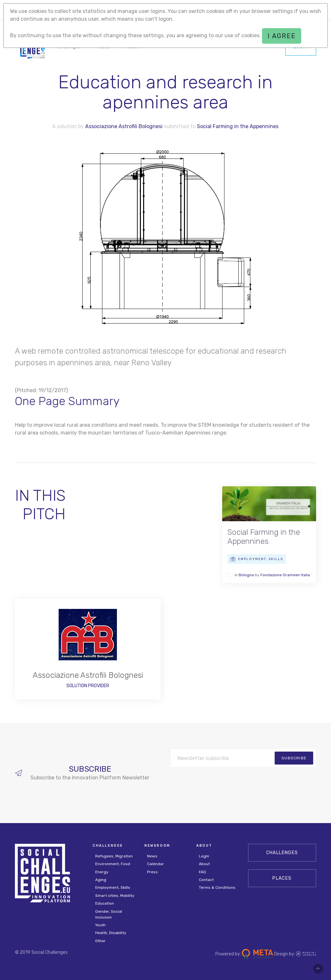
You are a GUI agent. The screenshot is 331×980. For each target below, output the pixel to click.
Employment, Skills (113, 887)
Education (105, 903)
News (152, 856)
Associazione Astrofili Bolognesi (124, 126)
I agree (282, 36)
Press (152, 872)
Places (282, 878)
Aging (101, 880)
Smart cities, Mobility (115, 896)
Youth (100, 925)
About (204, 864)
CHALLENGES (282, 853)
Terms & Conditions (217, 887)
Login (204, 856)
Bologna (246, 575)
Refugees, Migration (114, 856)
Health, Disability (111, 933)
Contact (206, 880)
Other (100, 941)
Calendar (155, 864)
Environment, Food (113, 864)
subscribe (294, 758)
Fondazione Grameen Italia (285, 575)
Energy (102, 872)
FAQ (202, 872)
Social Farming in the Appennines (238, 126)
